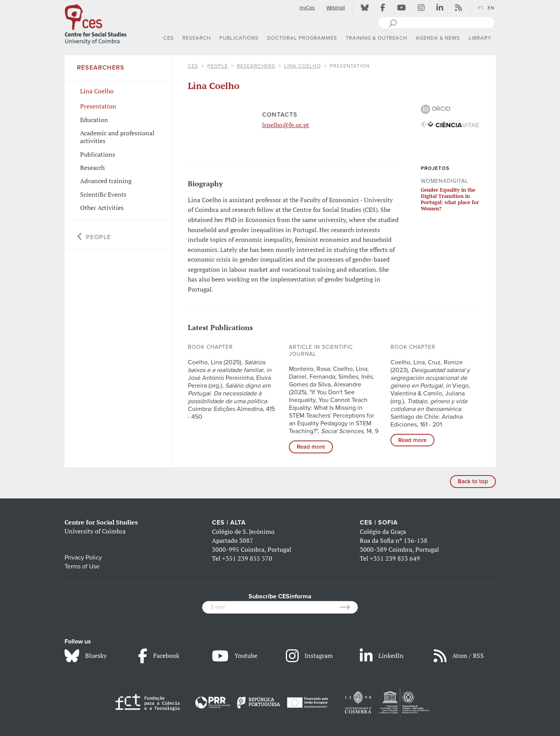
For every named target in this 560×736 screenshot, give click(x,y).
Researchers (256, 66)
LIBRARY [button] (480, 38)
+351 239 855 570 (247, 558)
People (218, 66)
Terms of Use (82, 566)
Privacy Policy (83, 558)
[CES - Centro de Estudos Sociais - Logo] (96, 23)
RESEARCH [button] (197, 38)
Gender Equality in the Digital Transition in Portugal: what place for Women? (450, 199)
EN (491, 8)
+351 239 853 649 (395, 558)
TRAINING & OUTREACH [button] (376, 38)
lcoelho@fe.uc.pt (286, 125)
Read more (311, 447)
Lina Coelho (303, 66)
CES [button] (169, 38)
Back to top (473, 481)
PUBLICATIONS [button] (239, 38)
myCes (307, 8)
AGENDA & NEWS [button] (438, 38)
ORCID (436, 109)
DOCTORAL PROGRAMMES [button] (302, 38)
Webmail (336, 8)
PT (481, 8)
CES (193, 66)
